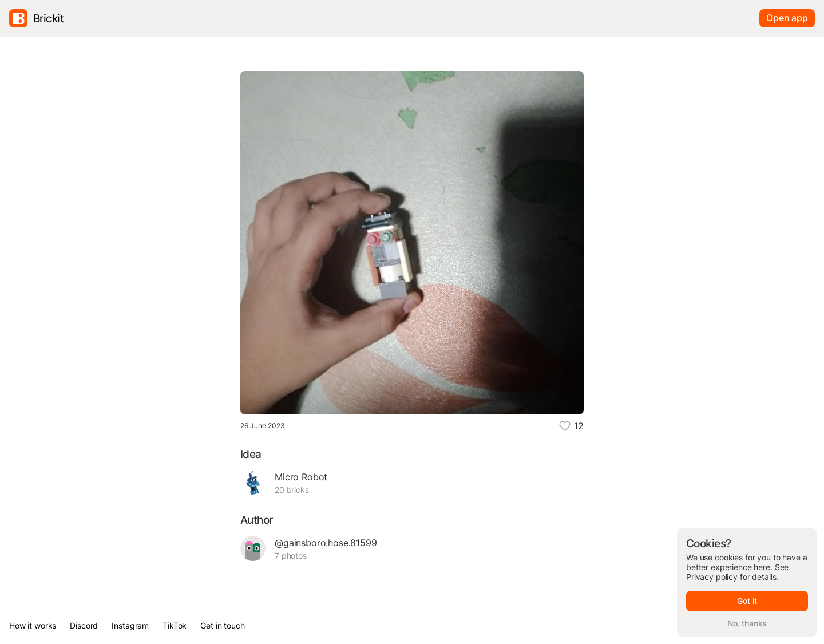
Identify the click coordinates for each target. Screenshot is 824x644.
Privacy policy (712, 577)
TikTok (175, 625)
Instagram (130, 625)
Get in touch (222, 625)
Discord (84, 625)
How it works (33, 625)
